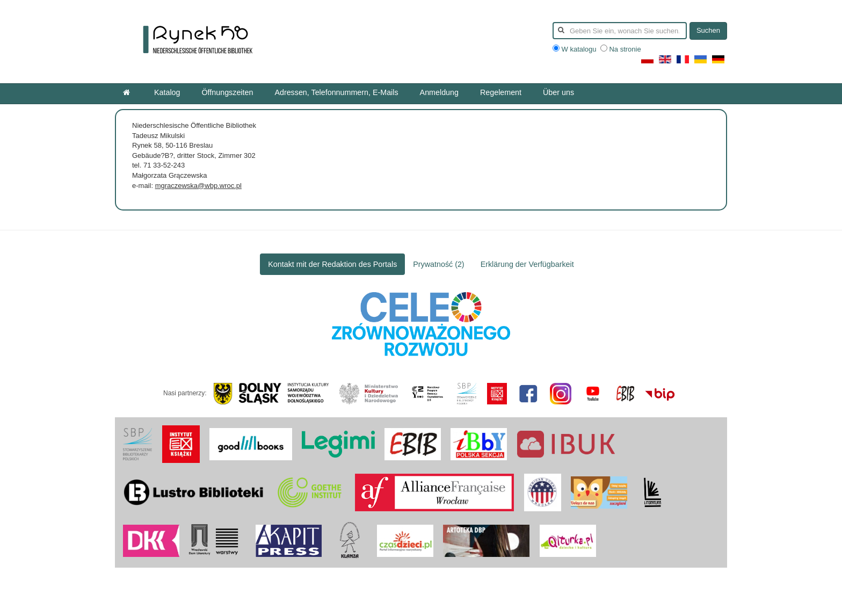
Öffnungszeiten (228, 92)
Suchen (708, 30)
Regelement (501, 92)
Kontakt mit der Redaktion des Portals (332, 264)
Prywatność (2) (438, 264)
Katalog (167, 92)
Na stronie (621, 49)
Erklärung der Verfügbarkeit (527, 264)
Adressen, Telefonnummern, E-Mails (336, 92)
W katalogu (575, 49)
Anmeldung (439, 92)
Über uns (558, 92)
